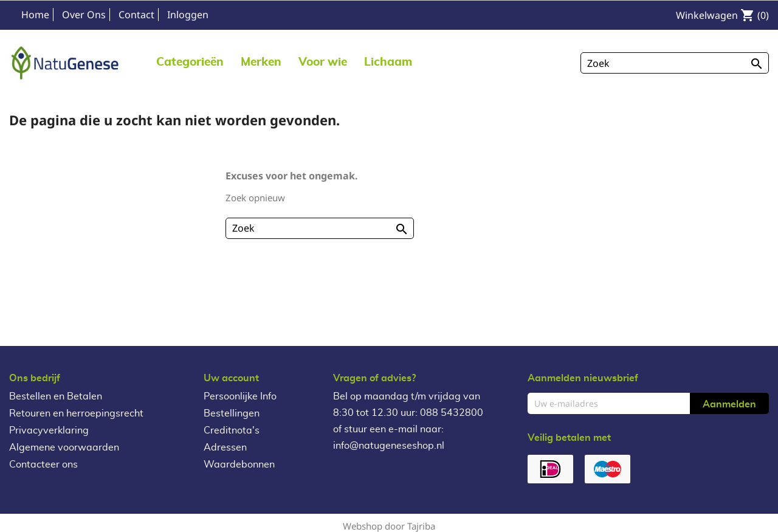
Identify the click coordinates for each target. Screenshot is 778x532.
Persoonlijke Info (240, 396)
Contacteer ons (43, 465)
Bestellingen (232, 413)
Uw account (231, 378)
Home (35, 15)
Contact (136, 15)
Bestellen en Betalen (56, 396)
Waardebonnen (239, 465)
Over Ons (84, 15)
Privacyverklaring (49, 430)
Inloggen (188, 15)
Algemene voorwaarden (64, 447)
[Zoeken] (675, 63)
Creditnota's (232, 430)
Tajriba (421, 526)
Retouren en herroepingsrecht (76, 413)
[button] (261, 62)
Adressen (225, 447)
